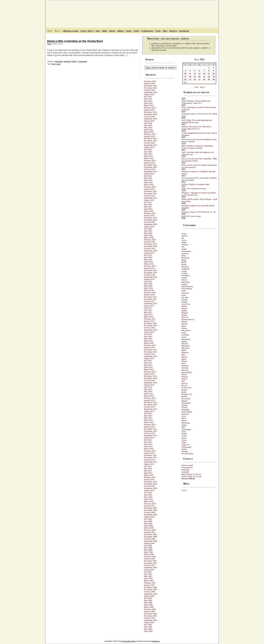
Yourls (128, 31)
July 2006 (148, 598)
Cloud (184, 271)
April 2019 (148, 262)
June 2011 (148, 468)
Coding (184, 273)
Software (185, 414)
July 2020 (148, 229)
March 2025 (149, 105)
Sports (184, 421)
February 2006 (150, 609)
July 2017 (148, 308)
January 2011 (149, 479)
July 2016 (148, 334)
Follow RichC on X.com (191, 476)
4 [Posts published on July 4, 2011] (190, 71)
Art (183, 247)
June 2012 (148, 442)
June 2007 (148, 574)
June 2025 (148, 99)
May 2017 (148, 312)
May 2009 (148, 523)
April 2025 (148, 103)
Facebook (185, 470)
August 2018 (149, 279)
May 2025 (148, 101)
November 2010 (150, 484)
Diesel (184, 280)
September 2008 (151, 541)
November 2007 (150, 563)
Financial (185, 293)
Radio (184, 392)
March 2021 (149, 211)
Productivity (186, 388)
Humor (184, 322)
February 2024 (150, 134)
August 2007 (149, 570)
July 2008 (148, 545)
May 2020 (148, 233)
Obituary (185, 366)
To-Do (184, 436)
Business (185, 267)
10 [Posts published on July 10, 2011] (185, 74)
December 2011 (150, 455)
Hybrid (184, 324)
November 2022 (150, 167)
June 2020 (148, 231)
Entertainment (187, 286)
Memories (186, 346)
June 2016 (148, 336)
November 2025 (150, 88)
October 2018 (149, 275)
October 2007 (149, 565)
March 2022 (149, 185)
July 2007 (148, 572)
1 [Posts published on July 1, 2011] (209, 68)
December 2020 (150, 218)
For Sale (185, 297)
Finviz (158, 31)
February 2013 (150, 424)
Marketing (186, 339)
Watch (184, 449)
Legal (184, 333)
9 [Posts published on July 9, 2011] (214, 71)
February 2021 (150, 213)
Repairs (185, 401)
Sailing (184, 405)
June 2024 (148, 125)
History (185, 308)
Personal (67, 61)
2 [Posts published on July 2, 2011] (214, 68)
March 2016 (149, 343)
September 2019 (151, 251)
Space (184, 418)
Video (184, 443)
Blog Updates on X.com (191, 474)
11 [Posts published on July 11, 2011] (190, 74)
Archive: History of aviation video (195, 184)
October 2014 (149, 380)
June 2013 (148, 416)
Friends (185, 300)
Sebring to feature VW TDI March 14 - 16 (199, 212)
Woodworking (187, 454)
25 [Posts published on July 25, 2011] (190, 79)
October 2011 (149, 460)
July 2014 (148, 387)
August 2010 (149, 490)
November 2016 (150, 325)
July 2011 (148, 466)
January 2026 (149, 83)
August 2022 (149, 174)
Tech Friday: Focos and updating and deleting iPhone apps (196, 121)
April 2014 (148, 394)
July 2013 (148, 413)
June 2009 (148, 521)
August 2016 (149, 332)
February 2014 (150, 398)
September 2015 (151, 356)
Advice (184, 236)
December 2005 (150, 614)
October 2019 (149, 248)
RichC (90, 31)
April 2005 (148, 631)
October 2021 (149, 196)
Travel (184, 440)
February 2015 (150, 372)
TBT (183, 427)
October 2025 (149, 90)
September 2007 (151, 567)
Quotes (184, 390)
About (57, 31)
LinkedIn (185, 472)
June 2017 (148, 310)
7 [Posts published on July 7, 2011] (204, 71)
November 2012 (150, 431)
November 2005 (150, 616)
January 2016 (149, 347)
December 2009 (150, 508)
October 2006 (149, 592)
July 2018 (148, 281)
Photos (74, 61)
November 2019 (150, 246)
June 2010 (148, 495)
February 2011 (150, 477)
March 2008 (149, 554)
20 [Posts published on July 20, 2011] (199, 76)
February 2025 (150, 108)
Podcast (185, 377)
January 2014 (149, 400)
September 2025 (151, 92)
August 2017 (149, 306)
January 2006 (149, 611)
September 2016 (151, 330)
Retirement (186, 403)
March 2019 (149, 264)
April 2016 (148, 341)
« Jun (196, 87)
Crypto (184, 278)
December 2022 (150, 165)
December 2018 (150, 270)
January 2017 (149, 321)
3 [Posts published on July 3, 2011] (185, 71)
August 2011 (149, 464)
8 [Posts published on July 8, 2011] (209, 71)
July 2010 (148, 493)
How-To (185, 317)
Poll (183, 381)
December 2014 (150, 376)
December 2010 (150, 482)
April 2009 (148, 526)
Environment (187, 289)
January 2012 (149, 453)
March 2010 (149, 501)
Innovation (186, 330)
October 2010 (149, 486)
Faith (184, 291)
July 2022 (148, 176)
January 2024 (149, 136)
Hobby (184, 311)
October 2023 (149, 143)
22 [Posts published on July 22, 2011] (209, 76)
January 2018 (149, 295)
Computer (186, 275)
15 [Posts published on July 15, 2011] (209, 74)
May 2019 (148, 259)
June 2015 (148, 363)
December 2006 (150, 587)
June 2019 (148, 257)
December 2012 (150, 429)
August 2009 (149, 517)
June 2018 (148, 284)
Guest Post (186, 304)
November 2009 (150, 510)
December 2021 (150, 191)
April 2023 (148, 156)
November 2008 (150, 537)
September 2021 (151, 198)
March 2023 (149, 158)
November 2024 (150, 114)
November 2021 (150, 193)
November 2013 (150, 405)
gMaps (120, 31)
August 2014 (149, 385)
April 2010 (148, 499)
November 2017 (150, 299)
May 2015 (148, 365)
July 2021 (148, 202)
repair (58, 64)
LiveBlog (185, 335)
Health (184, 306)
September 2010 (151, 488)
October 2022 (149, 169)
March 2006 (149, 607)
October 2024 (149, 116)
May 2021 (148, 207)
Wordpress (156, 641)
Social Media (187, 412)
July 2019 (148, 255)
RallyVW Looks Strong (191, 216)
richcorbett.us (187, 467)
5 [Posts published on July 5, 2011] (195, 71)
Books (184, 264)
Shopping (185, 410)
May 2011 (148, 471)
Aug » (202, 87)
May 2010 (148, 497)
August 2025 (149, 94)
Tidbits (184, 434)
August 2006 (149, 596)
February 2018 (150, 292)
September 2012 (151, 435)
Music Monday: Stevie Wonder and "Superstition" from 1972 (196, 102)
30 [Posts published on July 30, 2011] (213, 79)
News (184, 363)
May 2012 (148, 444)
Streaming (186, 423)
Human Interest (188, 319)
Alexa (184, 240)
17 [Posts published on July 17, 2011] (185, 76)
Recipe (184, 396)
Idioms (184, 328)
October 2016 (149, 328)
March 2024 (149, 132)
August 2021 (149, 200)
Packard (185, 368)
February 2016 (150, 345)
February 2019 (150, 266)
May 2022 (148, 180)
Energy (184, 284)
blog (98, 31)
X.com (83, 31)
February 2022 (150, 187)
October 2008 (149, 539)
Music (184, 359)
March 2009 (149, 528)
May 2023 (148, 154)
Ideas (184, 326)
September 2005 (151, 620)
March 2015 (149, 369)
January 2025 (149, 110)
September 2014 (151, 383)
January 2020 (149, 242)
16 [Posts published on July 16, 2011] (213, 74)
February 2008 (150, 556)
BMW (184, 262)
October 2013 (149, 407)
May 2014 (148, 391)
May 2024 (148, 127)
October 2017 (149, 301)
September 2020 (151, 224)
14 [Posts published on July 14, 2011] (204, 74)
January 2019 (149, 268)
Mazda (184, 341)
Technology (186, 429)
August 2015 (149, 358)
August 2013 (149, 411)
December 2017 (150, 297)
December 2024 (150, 112)
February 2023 (150, 160)
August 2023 (149, 147)
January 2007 (149, 585)
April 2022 (148, 182)
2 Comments (82, 61)
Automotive (59, 61)
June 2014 (148, 389)
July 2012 (148, 440)
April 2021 (148, 209)
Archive (185, 245)
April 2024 (148, 130)
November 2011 (150, 457)
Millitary (185, 352)
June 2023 (148, 152)
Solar (184, 416)
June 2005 (148, 627)
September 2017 (151, 303)
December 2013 (150, 402)
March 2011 (149, 475)
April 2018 (148, 288)
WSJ (165, 31)
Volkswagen (186, 447)
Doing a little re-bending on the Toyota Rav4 (75, 41)
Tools (184, 438)
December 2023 (150, 138)
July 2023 (148, 149)
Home (50, 31)
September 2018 (151, 277)
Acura (184, 234)
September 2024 (151, 119)
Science (185, 407)
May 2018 (148, 286)
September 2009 (151, 515)
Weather (185, 451)
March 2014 (149, 396)
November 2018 (150, 273)
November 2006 (150, 589)
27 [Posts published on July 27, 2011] (199, 79)
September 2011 (150, 462)
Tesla (184, 432)
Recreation (186, 399)
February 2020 (150, 240)
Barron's (173, 31)
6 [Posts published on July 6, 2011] (199, 71)
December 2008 (150, 534)
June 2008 (148, 548)
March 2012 (149, 449)
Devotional (184, 31)
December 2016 (150, 323)
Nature (184, 361)
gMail (104, 31)
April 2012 (148, 446)
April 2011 (148, 473)
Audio (184, 249)
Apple (184, 242)
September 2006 (151, 594)
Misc (184, 355)
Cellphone (186, 269)
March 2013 (149, 422)
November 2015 (150, 352)
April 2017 (148, 314)
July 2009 (148, 519)
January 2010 (149, 506)
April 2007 (148, 578)
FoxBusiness (147, 31)
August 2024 (149, 121)
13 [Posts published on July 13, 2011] (199, 74)
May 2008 (148, 550)
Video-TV (186, 445)
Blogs (184, 260)
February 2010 (150, 504)
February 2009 (150, 530)
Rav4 (53, 64)
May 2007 (148, 576)
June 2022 (148, 178)
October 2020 (149, 222)
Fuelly (136, 31)
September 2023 (151, 145)
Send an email (187, 465)
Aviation (185, 253)
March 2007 (149, 581)
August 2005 (149, 622)
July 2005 (148, 625)
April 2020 (148, 235)
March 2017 (149, 317)
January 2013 (149, 427)
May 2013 (148, 418)
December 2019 (150, 244)
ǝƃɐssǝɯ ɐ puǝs (71, 31)
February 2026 (150, 81)
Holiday (185, 313)
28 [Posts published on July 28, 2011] (204, 79)
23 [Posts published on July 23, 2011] (213, 76)
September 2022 (151, 171)
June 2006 (148, 600)
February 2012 (150, 451)
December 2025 (150, 86)
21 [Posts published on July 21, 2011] (204, 76)
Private (184, 385)
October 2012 (149, 433)
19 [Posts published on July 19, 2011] (195, 76)
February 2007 (150, 583)
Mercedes (185, 348)
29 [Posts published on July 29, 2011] (209, 79)
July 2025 (148, 97)
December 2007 (150, 561)
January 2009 (149, 532)
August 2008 (149, 543)
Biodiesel (185, 258)
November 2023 (150, 141)
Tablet (184, 425)
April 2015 (148, 367)
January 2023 (149, 163)
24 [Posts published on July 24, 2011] (185, 79)
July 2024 (148, 123)
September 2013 (151, 409)
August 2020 (149, 226)
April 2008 (148, 552)
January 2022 (149, 189)
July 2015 (148, 361)
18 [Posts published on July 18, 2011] (190, 76)
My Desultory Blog (183, 12)
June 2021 (148, 204)
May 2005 (148, 629)
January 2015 (149, 374)
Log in (184, 490)
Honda (184, 315)
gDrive (112, 31)
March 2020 (149, 237)
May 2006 (148, 603)
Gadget (184, 302)
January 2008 (149, 559)
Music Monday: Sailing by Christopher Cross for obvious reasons (197, 147)
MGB (184, 350)
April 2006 (148, 605)
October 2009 (149, 512)
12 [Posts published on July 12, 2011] (195, 74)
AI (183, 238)
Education (186, 282)
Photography (187, 372)
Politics (185, 379)
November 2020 (150, 220)
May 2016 (148, 339)
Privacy (185, 383)
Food (184, 295)
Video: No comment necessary (194, 188)
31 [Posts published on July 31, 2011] (185, 82)
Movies (185, 357)
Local (184, 337)
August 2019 (149, 253)
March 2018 (149, 290)
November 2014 (150, 378)
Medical (185, 344)
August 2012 (149, 438)
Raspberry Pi (187, 394)
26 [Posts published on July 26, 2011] (195, 79)
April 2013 (148, 420)
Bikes (184, 256)
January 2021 (149, 215)
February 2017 (150, 319)
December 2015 (150, 350)
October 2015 (149, 354)
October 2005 (149, 618)
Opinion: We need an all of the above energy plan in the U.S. (197, 128)
